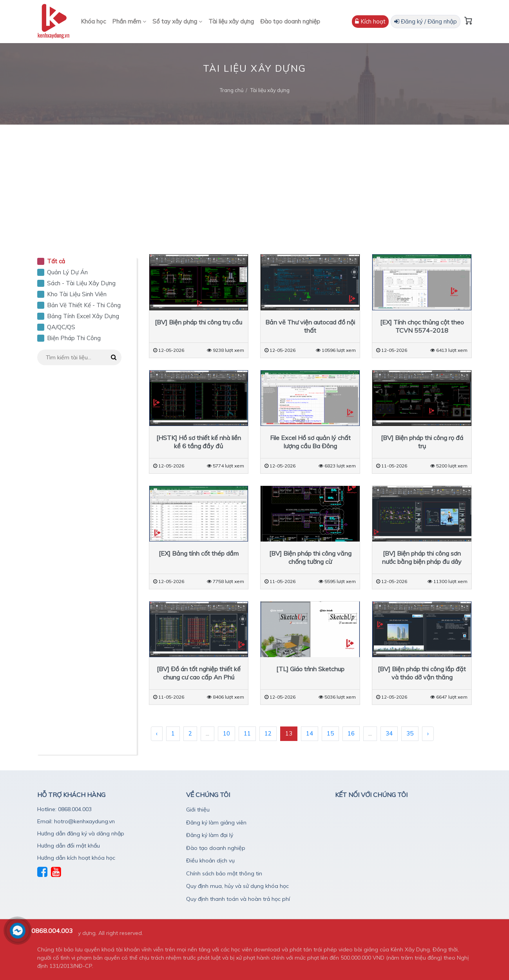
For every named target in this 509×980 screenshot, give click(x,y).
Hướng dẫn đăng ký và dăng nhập (81, 833)
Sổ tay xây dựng (177, 21)
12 (268, 733)
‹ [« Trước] (157, 733)
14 (310, 733)
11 (247, 733)
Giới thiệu (198, 810)
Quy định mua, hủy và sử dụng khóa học (237, 886)
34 (389, 733)
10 (226, 733)
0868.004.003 (52, 931)
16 (351, 733)
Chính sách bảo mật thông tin (224, 873)
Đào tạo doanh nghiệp (290, 21)
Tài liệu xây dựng (231, 21)
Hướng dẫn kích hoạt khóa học (76, 858)
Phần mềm (129, 21)
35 (410, 733)
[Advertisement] (255, 183)
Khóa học (93, 21)
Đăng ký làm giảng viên (216, 822)
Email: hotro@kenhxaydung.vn (76, 821)
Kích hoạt (370, 21)
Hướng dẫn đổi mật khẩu (69, 846)
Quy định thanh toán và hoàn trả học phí (238, 899)
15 (330, 733)
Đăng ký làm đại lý (210, 835)
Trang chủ (232, 90)
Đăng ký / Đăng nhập (426, 21)
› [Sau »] (428, 733)
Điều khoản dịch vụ (210, 860)
